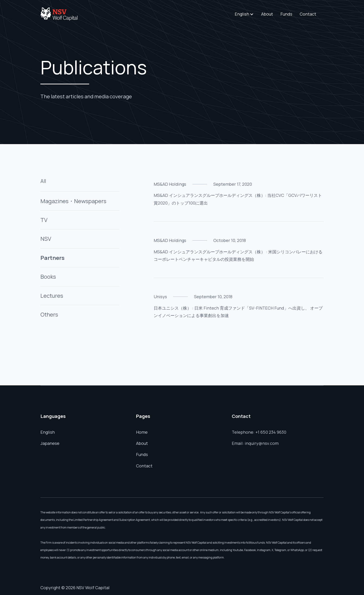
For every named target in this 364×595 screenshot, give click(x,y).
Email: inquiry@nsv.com (256, 443)
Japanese (50, 443)
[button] (244, 14)
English (48, 432)
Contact (308, 14)
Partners (52, 258)
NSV (46, 239)
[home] (59, 14)
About (267, 14)
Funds (286, 14)
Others (49, 314)
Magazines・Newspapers (73, 201)
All (43, 181)
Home (142, 432)
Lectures (52, 296)
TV (44, 220)
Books (48, 276)
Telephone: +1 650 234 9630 (260, 432)
